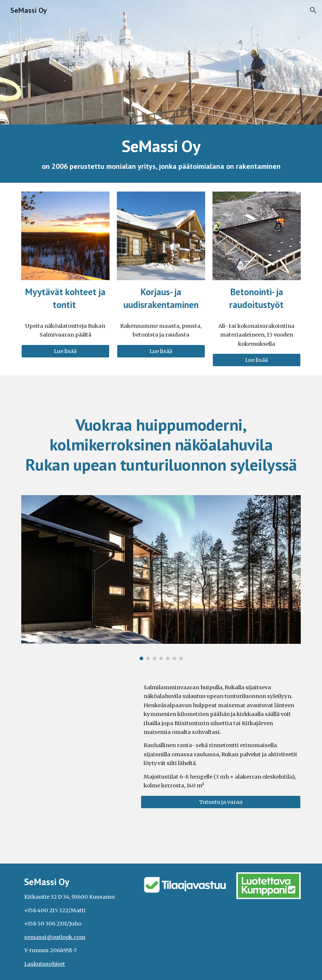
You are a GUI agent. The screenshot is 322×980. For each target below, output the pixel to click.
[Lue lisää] (65, 351)
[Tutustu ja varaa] (221, 802)
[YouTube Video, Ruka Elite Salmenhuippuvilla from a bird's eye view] (77, 710)
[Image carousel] (161, 578)
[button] (313, 10)
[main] (161, 154)
